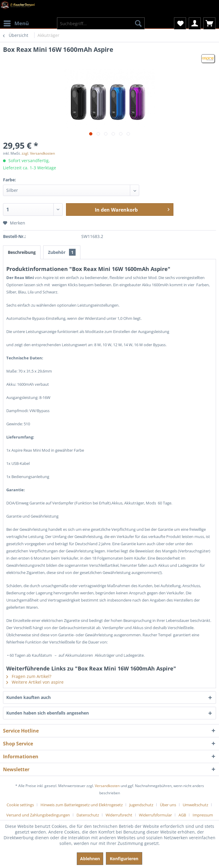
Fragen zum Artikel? (29, 676)
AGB (182, 815)
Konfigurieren (124, 859)
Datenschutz (88, 815)
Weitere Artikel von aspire (35, 682)
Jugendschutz (141, 805)
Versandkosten (107, 786)
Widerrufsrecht (119, 815)
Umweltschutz (195, 805)
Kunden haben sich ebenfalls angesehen (48, 713)
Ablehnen (90, 859)
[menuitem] (16, 19)
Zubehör (62, 252)
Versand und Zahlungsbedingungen (38, 815)
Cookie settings (20, 805)
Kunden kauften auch (28, 697)
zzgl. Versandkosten (38, 153)
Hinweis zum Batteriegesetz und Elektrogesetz (82, 805)
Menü (16, 23)
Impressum (203, 815)
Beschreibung (22, 252)
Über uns (168, 805)
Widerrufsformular (155, 815)
